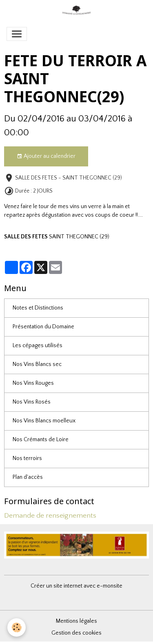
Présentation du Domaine (43, 327)
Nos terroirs (27, 458)
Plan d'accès (28, 477)
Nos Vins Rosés (32, 402)
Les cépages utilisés (38, 346)
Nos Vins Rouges (33, 383)
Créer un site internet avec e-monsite (76, 586)
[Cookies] (17, 627)
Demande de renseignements (50, 516)
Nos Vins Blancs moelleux (44, 421)
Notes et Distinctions (38, 308)
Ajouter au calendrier (46, 157)
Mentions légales (76, 621)
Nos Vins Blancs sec (37, 364)
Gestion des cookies (76, 633)
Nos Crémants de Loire (41, 440)
